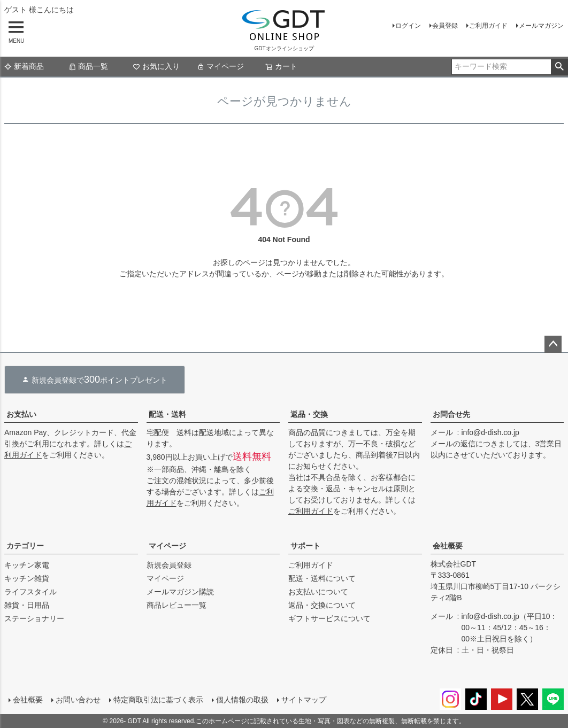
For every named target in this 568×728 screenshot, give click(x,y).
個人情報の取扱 (242, 700)
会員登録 (445, 26)
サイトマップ (304, 700)
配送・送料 (167, 414)
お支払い (21, 414)
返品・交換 (309, 414)
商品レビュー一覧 (176, 605)
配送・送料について (322, 578)
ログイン (408, 26)
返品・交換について (322, 605)
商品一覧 (88, 66)
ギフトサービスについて (329, 618)
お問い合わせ (78, 700)
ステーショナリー (34, 618)
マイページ (220, 66)
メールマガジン (541, 26)
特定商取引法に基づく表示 (158, 700)
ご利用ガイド (488, 26)
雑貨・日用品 (27, 605)
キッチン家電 (27, 565)
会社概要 (448, 546)
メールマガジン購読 (180, 592)
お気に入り (156, 66)
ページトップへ (553, 344)
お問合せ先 (451, 414)
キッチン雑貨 (27, 578)
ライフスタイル (30, 592)
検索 (559, 67)
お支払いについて (318, 592)
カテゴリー (25, 546)
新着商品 (24, 66)
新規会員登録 (169, 565)
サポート (305, 546)
